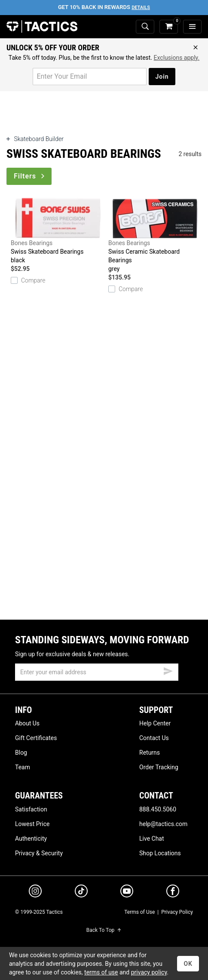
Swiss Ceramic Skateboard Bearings (155, 235)
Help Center (155, 723)
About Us (27, 723)
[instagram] (35, 892)
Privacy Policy (177, 912)
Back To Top (104, 930)
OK (188, 964)
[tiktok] (81, 892)
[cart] (169, 27)
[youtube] (127, 893)
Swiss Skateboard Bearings (57, 231)
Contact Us (154, 738)
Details (141, 8)
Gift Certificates (36, 738)
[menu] (192, 27)
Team (23, 767)
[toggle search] (145, 27)
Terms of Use (139, 912)
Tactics (42, 27)
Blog (21, 753)
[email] (97, 672)
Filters (30, 176)
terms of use (101, 972)
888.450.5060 (158, 809)
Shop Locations (160, 853)
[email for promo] (90, 77)
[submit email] (168, 670)
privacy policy (149, 972)
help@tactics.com (163, 824)
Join (162, 77)
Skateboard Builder (35, 139)
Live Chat (152, 839)
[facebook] (173, 893)
